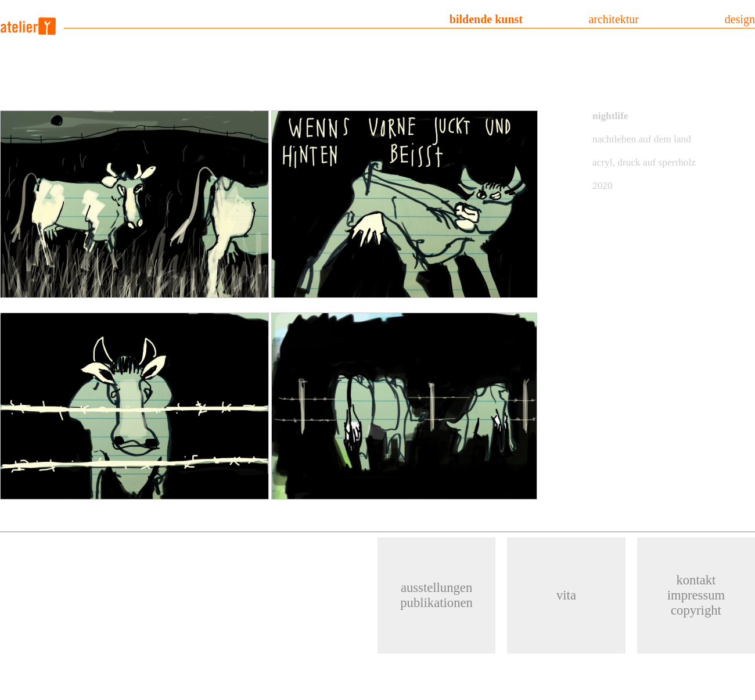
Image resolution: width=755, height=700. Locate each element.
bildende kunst (486, 19)
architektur (614, 19)
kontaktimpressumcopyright (696, 595)
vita (566, 595)
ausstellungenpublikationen (436, 595)
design (740, 19)
